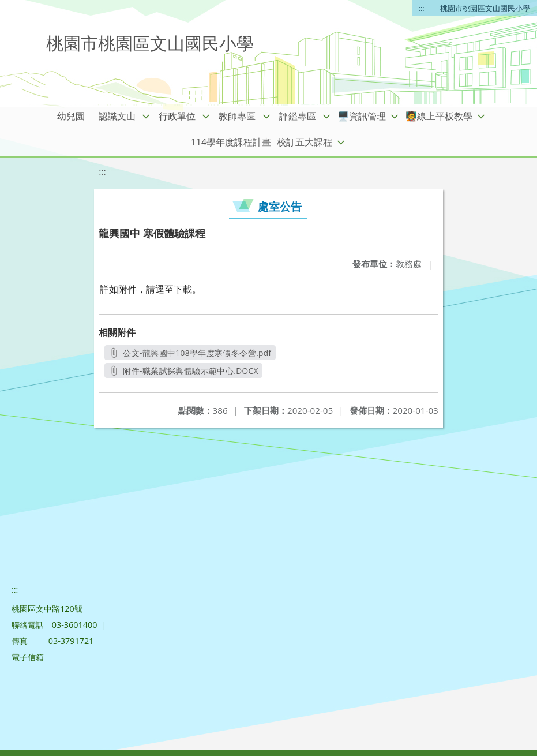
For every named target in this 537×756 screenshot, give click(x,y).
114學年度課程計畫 (231, 142)
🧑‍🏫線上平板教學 (439, 116)
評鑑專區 (298, 116)
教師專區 (237, 116)
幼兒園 (71, 116)
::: (422, 8)
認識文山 (117, 116)
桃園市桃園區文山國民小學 (485, 8)
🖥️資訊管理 (362, 116)
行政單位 (177, 116)
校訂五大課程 (305, 142)
